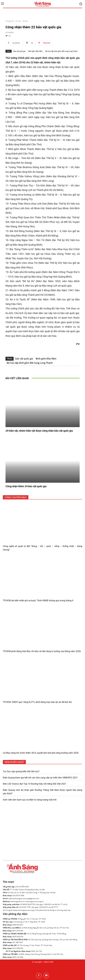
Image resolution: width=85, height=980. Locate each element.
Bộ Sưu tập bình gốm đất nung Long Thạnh (61, 51)
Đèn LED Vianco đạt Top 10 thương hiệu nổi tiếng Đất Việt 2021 (35, 784)
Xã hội (25, 21)
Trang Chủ (10, 21)
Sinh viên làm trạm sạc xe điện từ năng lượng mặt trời (30, 800)
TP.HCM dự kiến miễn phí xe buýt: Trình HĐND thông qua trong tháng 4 (38, 601)
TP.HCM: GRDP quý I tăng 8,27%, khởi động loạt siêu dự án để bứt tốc (37, 702)
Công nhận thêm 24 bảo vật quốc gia (26, 486)
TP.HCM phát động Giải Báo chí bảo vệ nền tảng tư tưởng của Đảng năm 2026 (42, 651)
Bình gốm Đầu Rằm (35, 51)
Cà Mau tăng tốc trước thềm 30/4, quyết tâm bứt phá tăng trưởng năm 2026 (41, 753)
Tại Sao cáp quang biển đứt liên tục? (21, 771)
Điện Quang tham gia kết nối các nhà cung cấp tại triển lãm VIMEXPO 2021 (40, 778)
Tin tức (18, 21)
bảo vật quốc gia (19, 51)
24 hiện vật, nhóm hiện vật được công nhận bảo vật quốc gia (39, 431)
